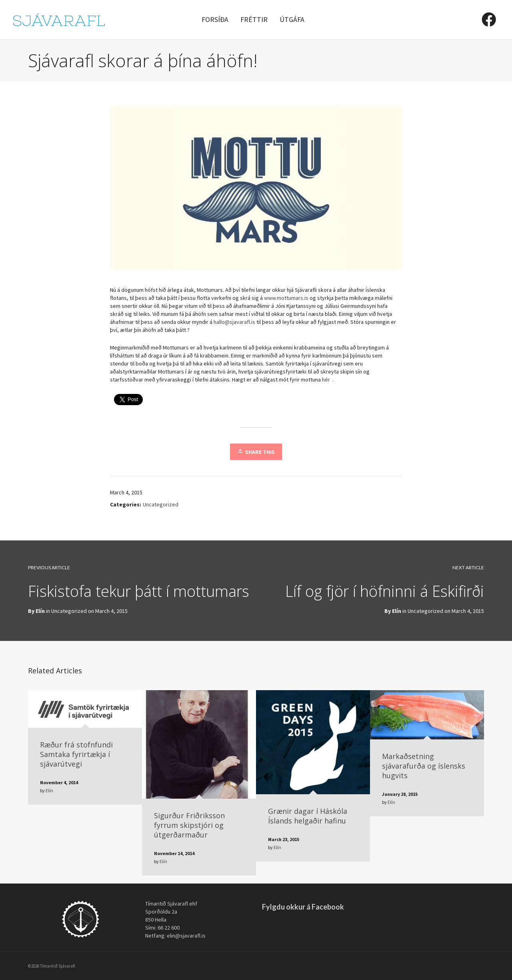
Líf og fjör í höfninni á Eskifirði (385, 591)
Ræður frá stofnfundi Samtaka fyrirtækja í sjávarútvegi (76, 754)
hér (327, 380)
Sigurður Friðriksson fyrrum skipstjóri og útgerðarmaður (189, 825)
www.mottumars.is (287, 298)
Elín (397, 611)
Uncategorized (161, 504)
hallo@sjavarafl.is (234, 322)
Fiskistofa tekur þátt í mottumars (139, 591)
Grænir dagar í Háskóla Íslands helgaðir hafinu (308, 816)
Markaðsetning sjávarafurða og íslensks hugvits (424, 766)
